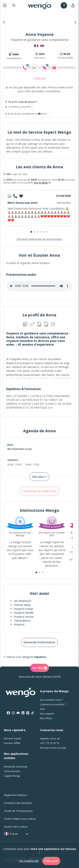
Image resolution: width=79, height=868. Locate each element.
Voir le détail (42, 183)
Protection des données (18, 803)
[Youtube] (18, 713)
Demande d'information (39, 642)
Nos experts (47, 714)
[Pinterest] (28, 713)
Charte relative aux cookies (20, 819)
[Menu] (5, 5)
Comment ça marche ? (20, 107)
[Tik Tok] (33, 713)
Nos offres (46, 718)
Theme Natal (22, 605)
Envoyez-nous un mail (53, 748)
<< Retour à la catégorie (24, 657)
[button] (31, 232)
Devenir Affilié (12, 743)
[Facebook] (8, 713)
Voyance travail (23, 609)
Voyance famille (24, 613)
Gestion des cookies (16, 827)
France (14, 834)
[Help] (64, 5)
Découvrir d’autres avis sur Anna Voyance (39, 239)
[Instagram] (13, 713)
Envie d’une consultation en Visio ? (28, 114)
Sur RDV (39, 668)
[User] (74, 5)
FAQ (42, 709)
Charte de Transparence (18, 811)
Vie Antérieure (23, 601)
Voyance (19, 624)
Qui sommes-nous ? (52, 700)
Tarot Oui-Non (12, 771)
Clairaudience (22, 620)
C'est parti (51, 861)
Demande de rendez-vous (39, 491)
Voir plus (39, 477)
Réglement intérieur (15, 795)
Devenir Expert (13, 738)
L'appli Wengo (12, 776)
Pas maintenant (29, 861)
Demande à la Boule (16, 767)
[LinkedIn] (23, 713)
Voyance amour (24, 617)
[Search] (14, 5)
